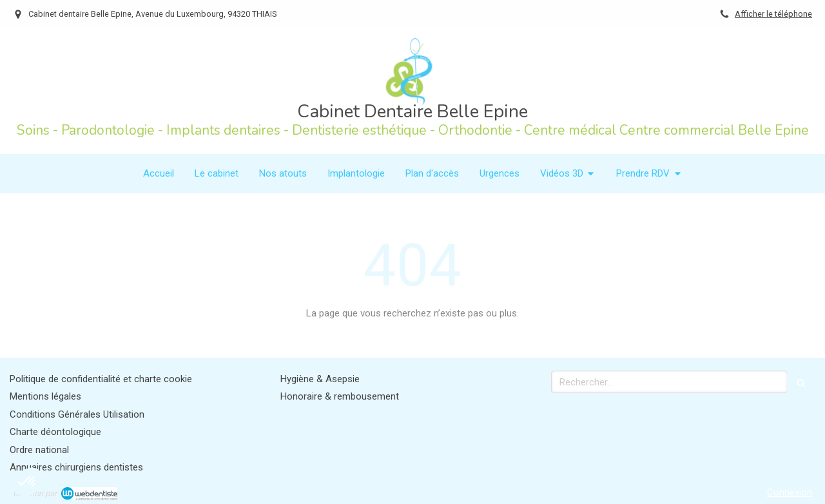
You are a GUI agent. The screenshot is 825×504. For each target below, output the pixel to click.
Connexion (790, 492)
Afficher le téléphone (773, 14)
